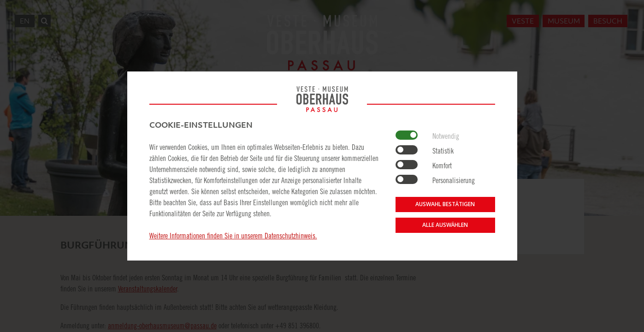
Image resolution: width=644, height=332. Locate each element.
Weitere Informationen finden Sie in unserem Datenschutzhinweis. (233, 236)
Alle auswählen (445, 225)
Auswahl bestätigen (445, 204)
